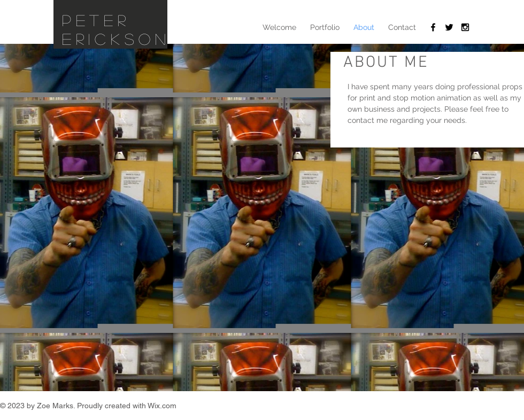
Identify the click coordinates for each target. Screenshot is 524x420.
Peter (96, 20)
